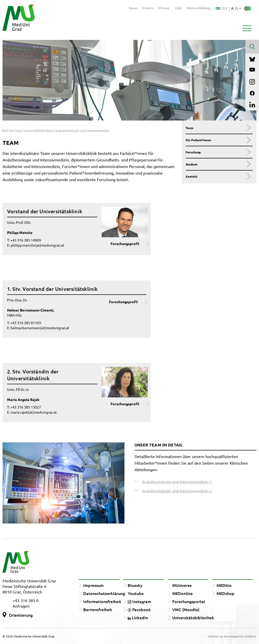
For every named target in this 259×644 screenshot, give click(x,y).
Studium (218, 164)
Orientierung (21, 615)
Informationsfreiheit (102, 601)
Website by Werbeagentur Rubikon (232, 636)
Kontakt (218, 176)
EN (225, 8)
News (133, 8)
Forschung (218, 152)
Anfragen (21, 606)
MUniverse (182, 585)
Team (218, 128)
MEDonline (182, 593)
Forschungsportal (189, 601)
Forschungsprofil (125, 244)
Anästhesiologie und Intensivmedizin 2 (177, 491)
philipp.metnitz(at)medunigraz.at (37, 245)
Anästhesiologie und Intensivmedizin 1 (177, 482)
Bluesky (135, 585)
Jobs (178, 8)
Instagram (139, 601)
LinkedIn (138, 617)
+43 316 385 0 (26, 600)
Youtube (136, 593)
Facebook (139, 609)
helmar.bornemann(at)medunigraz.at (40, 328)
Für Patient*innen (218, 140)
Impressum (93, 585)
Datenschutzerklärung (104, 593)
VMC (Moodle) (186, 609)
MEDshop (225, 593)
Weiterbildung (199, 8)
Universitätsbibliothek (193, 617)
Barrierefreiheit (98, 609)
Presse (164, 8)
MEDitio (224, 585)
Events (148, 8)
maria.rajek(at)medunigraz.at (34, 412)
